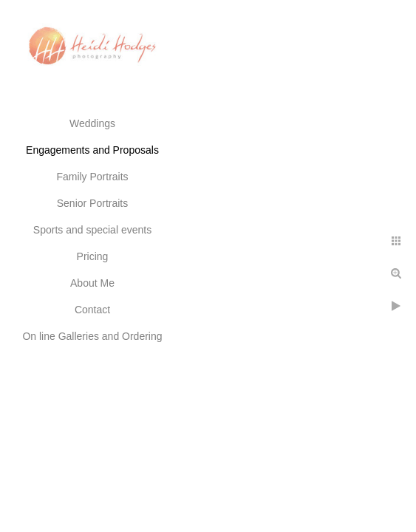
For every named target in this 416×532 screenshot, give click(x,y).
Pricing (93, 256)
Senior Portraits (92, 203)
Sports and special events (92, 230)
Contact (92, 310)
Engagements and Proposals (92, 150)
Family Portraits (92, 177)
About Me (92, 283)
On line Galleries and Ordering (92, 336)
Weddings (92, 123)
